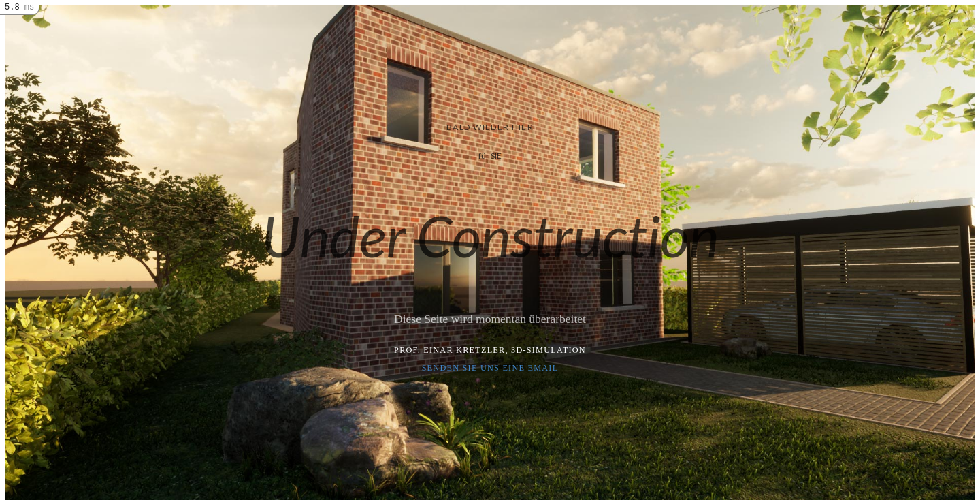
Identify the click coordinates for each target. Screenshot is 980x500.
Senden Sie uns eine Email (490, 368)
